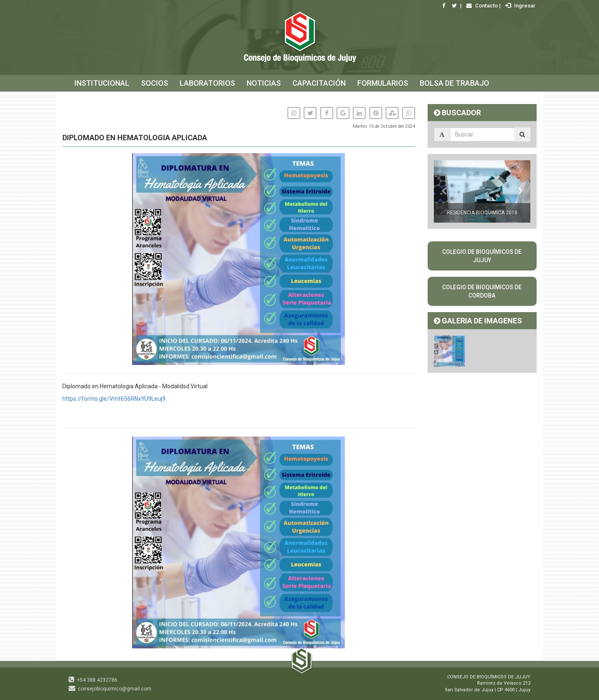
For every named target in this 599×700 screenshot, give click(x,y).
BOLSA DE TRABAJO (454, 83)
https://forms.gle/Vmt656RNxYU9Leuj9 (114, 399)
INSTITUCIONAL (102, 83)
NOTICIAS (264, 83)
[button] (408, 444)
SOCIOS (155, 83)
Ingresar (519, 6)
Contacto (481, 6)
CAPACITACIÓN (319, 83)
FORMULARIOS (383, 83)
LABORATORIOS (207, 83)
